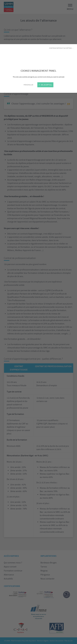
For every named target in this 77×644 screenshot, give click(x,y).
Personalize (28, 85)
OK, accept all (45, 85)
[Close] (38, 322)
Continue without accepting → (61, 48)
